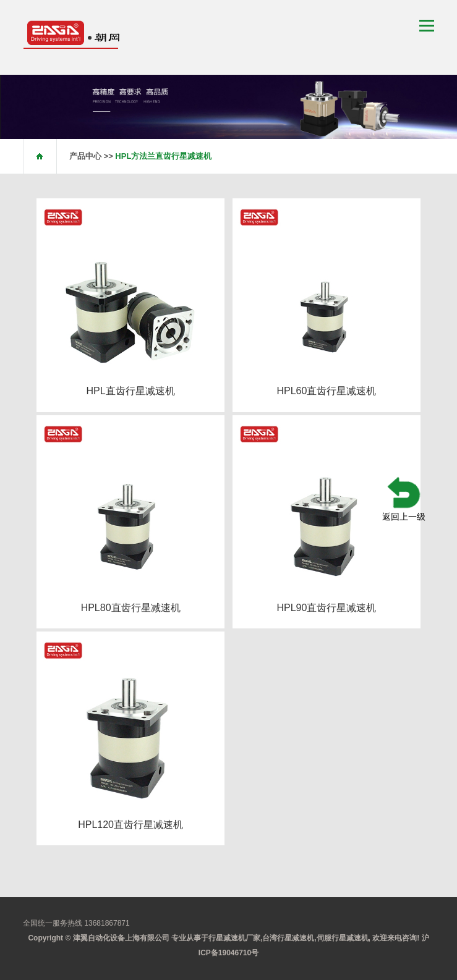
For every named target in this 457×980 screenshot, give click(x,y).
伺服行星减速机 (343, 938)
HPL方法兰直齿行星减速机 (163, 156)
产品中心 (85, 156)
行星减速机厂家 (234, 938)
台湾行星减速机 (288, 938)
